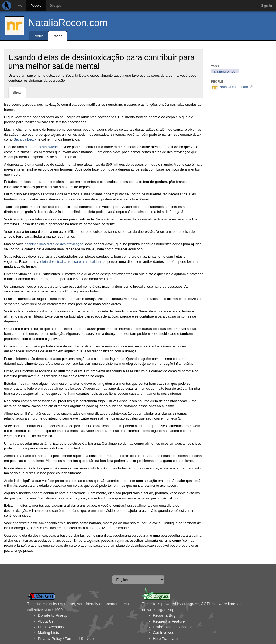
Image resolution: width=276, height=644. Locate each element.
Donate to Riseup (53, 615)
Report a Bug (164, 615)
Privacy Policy (50, 639)
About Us (46, 621)
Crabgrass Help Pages (172, 627)
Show (17, 92)
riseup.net (67, 604)
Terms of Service (79, 639)
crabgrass (191, 604)
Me (20, 6)
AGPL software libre (218, 604)
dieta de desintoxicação (43, 147)
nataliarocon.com (225, 71)
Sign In (267, 6)
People (36, 6)
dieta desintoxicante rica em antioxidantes (73, 262)
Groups (55, 6)
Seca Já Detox (25, 139)
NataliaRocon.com (68, 23)
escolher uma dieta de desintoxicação (54, 244)
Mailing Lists (48, 633)
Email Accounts (51, 627)
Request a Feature (169, 621)
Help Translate (165, 639)
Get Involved (164, 633)
